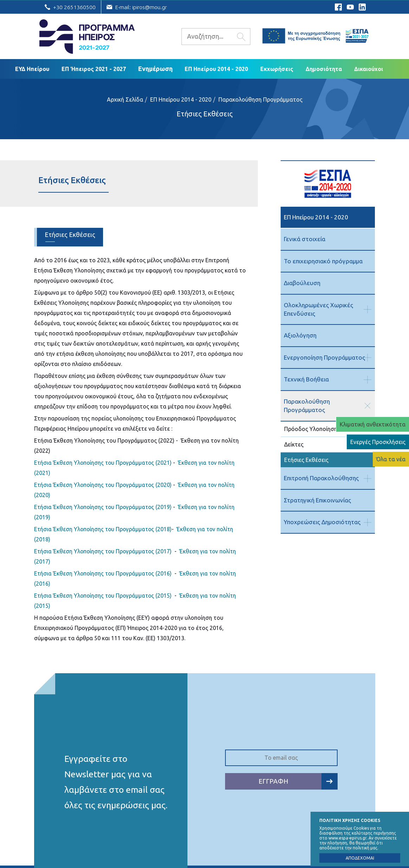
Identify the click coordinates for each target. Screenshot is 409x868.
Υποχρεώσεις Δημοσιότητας (321, 513)
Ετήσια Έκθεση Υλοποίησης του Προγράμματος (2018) (104, 529)
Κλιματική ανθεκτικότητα (373, 424)
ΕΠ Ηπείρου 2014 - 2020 (216, 69)
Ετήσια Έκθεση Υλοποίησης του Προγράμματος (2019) (104, 507)
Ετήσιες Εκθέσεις (204, 114)
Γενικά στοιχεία (304, 239)
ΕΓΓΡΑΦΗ (298, 781)
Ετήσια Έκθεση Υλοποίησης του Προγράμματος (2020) (104, 485)
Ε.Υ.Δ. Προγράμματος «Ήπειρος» (87, 37)
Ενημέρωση (155, 69)
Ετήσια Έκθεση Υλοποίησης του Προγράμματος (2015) (104, 596)
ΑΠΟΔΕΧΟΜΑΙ (360, 858)
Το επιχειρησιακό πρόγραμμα (322, 261)
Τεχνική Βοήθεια (306, 379)
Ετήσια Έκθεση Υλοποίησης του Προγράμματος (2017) (104, 551)
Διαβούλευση (301, 283)
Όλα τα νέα (391, 459)
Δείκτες (294, 435)
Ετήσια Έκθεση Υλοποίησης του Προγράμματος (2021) (104, 463)
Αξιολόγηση (300, 335)
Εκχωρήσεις (277, 69)
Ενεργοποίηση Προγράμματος (324, 357)
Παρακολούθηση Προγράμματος (260, 99)
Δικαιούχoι (369, 69)
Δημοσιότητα (324, 69)
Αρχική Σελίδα (125, 99)
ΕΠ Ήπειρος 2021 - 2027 (94, 69)
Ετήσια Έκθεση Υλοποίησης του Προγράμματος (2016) (104, 573)
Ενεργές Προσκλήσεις (378, 442)
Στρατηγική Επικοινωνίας (317, 491)
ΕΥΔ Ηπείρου (32, 69)
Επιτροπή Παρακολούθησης (321, 469)
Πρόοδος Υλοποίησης (312, 420)
